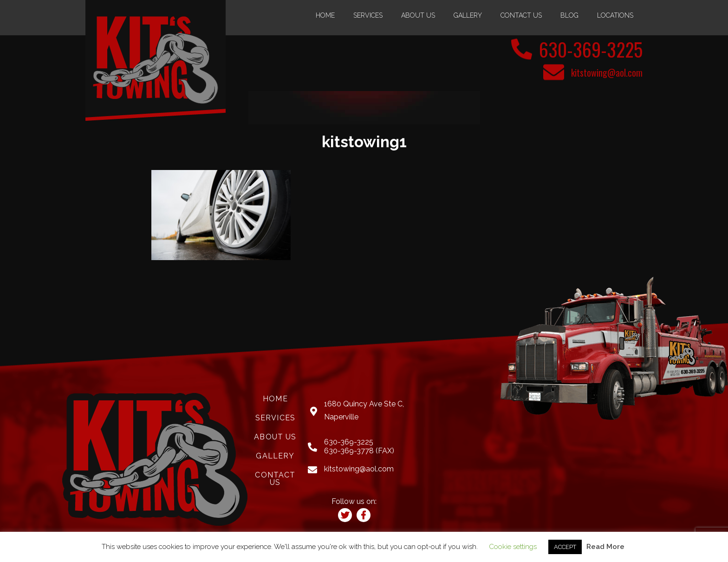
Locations (615, 15)
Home (325, 15)
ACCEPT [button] (565, 547)
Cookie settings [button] (513, 547)
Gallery (468, 15)
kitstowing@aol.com (607, 72)
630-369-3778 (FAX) (359, 451)
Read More (605, 547)
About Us (418, 15)
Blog (569, 15)
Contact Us (521, 15)
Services (368, 15)
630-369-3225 (591, 49)
